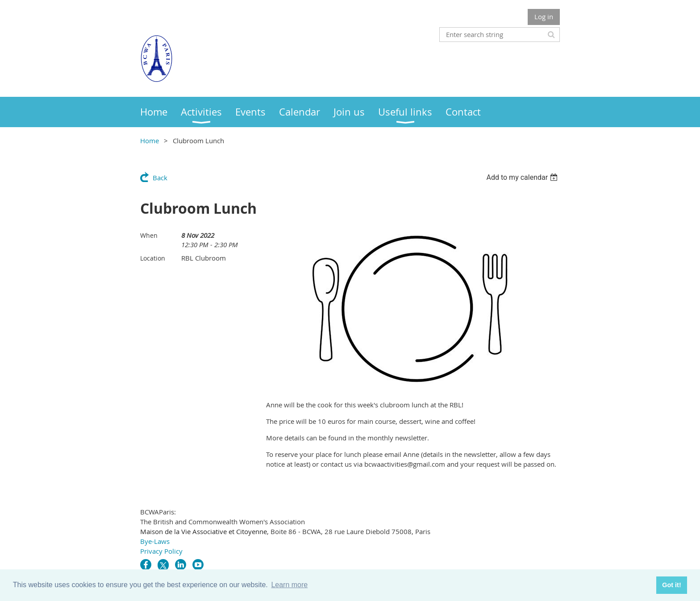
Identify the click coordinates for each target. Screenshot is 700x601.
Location (153, 258)
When (149, 235)
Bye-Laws (155, 541)
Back (160, 178)
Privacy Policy (161, 551)
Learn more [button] (289, 585)
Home (150, 141)
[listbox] (523, 177)
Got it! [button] (671, 585)
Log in (544, 17)
